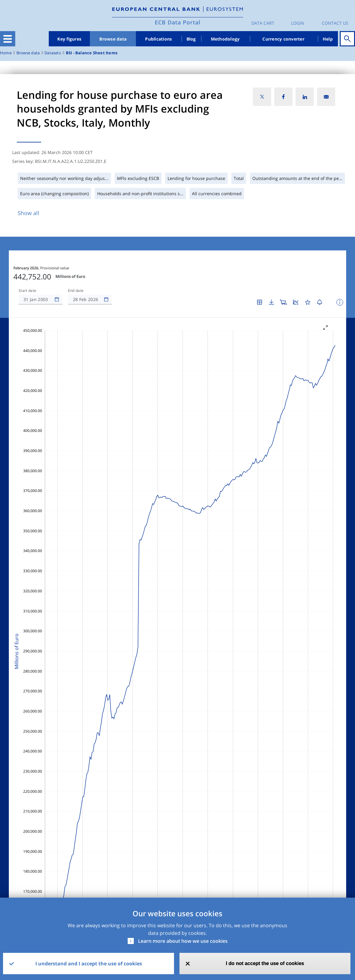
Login (298, 23)
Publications (158, 39)
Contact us (335, 23)
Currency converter (283, 39)
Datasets (53, 53)
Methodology (225, 39)
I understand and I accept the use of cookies (89, 964)
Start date (27, 291)
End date (76, 291)
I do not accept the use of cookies (265, 963)
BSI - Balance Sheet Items (92, 53)
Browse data (113, 39)
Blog (191, 39)
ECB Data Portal (178, 22)
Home (6, 53)
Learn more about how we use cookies (183, 941)
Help (328, 39)
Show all (28, 213)
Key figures (69, 39)
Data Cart (263, 23)
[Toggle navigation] (8, 39)
